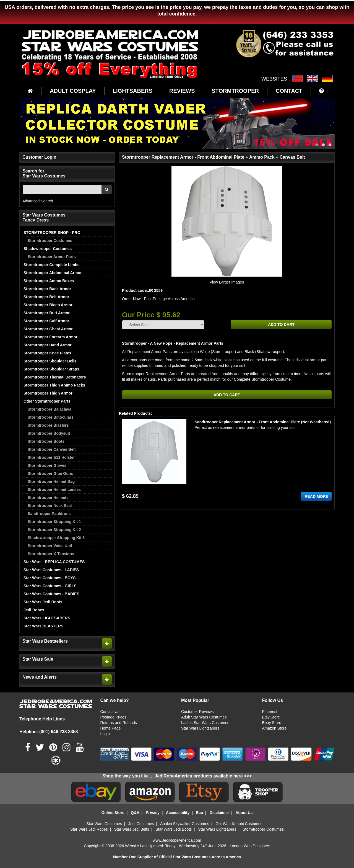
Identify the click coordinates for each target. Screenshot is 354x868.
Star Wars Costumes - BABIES (51, 594)
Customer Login (39, 157)
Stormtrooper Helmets (48, 498)
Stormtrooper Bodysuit (49, 433)
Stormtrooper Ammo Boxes (49, 281)
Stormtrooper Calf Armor (46, 321)
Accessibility (178, 813)
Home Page (111, 728)
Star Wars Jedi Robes (89, 829)
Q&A (135, 813)
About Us (244, 813)
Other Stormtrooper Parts (47, 401)
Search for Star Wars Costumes (44, 173)
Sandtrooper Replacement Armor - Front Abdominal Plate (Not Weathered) (263, 422)
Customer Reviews (197, 712)
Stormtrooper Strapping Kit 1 (54, 522)
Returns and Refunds (119, 723)
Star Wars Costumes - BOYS (50, 578)
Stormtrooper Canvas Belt (52, 449)
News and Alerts (40, 677)
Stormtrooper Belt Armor (46, 297)
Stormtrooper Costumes (50, 241)
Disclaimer (219, 813)
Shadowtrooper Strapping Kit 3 (56, 538)
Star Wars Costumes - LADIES (51, 570)
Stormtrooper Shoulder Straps (51, 369)
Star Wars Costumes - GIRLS (50, 586)
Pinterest (270, 712)
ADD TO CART (281, 324)
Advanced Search (38, 201)
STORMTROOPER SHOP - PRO (52, 233)
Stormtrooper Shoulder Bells (50, 361)
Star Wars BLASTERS (43, 626)
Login (105, 734)
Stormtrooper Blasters (48, 425)
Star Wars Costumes (104, 824)
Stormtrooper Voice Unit (50, 546)
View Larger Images (227, 282)
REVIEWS (182, 91)
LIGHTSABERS (133, 91)
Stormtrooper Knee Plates (47, 353)
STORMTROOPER (235, 91)
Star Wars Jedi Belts (132, 829)
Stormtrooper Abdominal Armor (53, 273)
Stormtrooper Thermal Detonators (55, 377)
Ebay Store (271, 723)
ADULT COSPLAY (73, 91)
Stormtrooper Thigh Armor (48, 393)
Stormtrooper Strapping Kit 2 (54, 530)
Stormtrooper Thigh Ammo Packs (54, 385)
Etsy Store (271, 717)
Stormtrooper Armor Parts (52, 257)
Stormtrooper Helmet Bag (51, 481)
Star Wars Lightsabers (200, 728)
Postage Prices (113, 717)
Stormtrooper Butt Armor (47, 313)
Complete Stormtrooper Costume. (263, 379)
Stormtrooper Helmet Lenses (54, 490)
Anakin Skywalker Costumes (185, 824)
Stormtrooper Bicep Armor (48, 305)
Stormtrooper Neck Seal (50, 506)
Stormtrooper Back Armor (47, 289)
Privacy (153, 813)
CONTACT (289, 91)
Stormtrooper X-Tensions (51, 554)
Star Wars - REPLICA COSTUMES (54, 562)
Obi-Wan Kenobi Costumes (239, 824)
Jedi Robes (34, 610)
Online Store (113, 813)
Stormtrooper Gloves (47, 465)
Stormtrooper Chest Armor (48, 329)
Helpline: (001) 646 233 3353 (49, 732)
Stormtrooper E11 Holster (51, 457)
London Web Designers (250, 846)
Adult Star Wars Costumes (204, 717)
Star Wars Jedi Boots (43, 602)
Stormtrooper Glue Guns (50, 473)
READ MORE (316, 496)
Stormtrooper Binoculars (51, 417)
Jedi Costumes (141, 824)
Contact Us (110, 712)
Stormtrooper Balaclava (50, 409)
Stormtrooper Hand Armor (48, 345)
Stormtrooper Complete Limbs (51, 265)
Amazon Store (274, 728)
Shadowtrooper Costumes (48, 249)
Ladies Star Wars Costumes (205, 723)
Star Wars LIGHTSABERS (47, 618)
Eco (200, 813)
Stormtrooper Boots (46, 441)
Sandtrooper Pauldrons (49, 514)
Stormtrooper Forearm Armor (50, 337)
